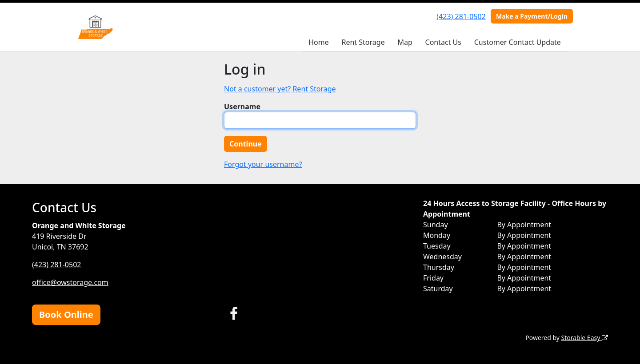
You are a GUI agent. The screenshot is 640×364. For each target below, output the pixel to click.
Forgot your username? (263, 164)
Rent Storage (363, 42)
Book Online (66, 315)
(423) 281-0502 (461, 16)
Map (405, 42)
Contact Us (443, 42)
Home (319, 42)
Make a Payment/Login (532, 16)
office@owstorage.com (70, 282)
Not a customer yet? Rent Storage (280, 89)
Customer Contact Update (518, 42)
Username (242, 107)
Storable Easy (585, 338)
